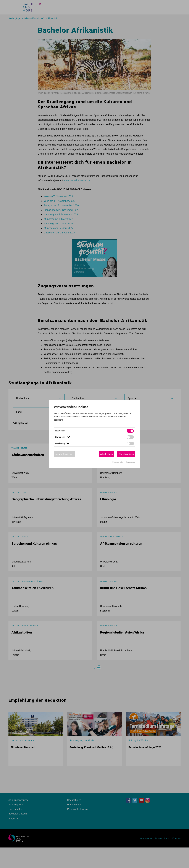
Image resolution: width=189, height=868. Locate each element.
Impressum (131, 462)
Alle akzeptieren (126, 454)
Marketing (63, 443)
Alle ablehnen (107, 454)
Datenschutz (118, 462)
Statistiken (63, 437)
